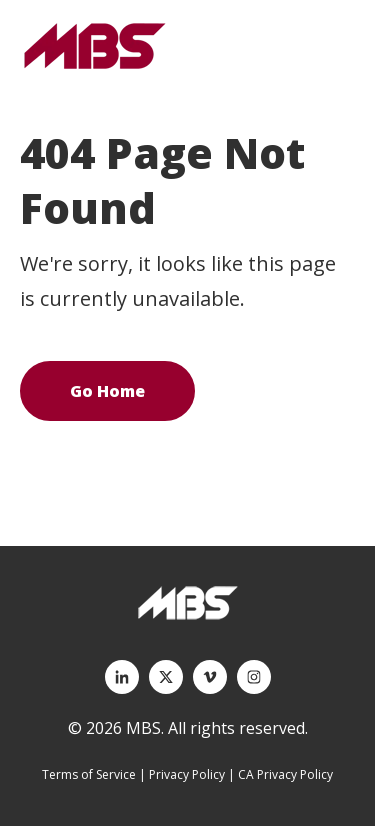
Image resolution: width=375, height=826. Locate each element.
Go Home (107, 391)
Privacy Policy (187, 774)
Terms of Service (89, 774)
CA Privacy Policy (285, 774)
